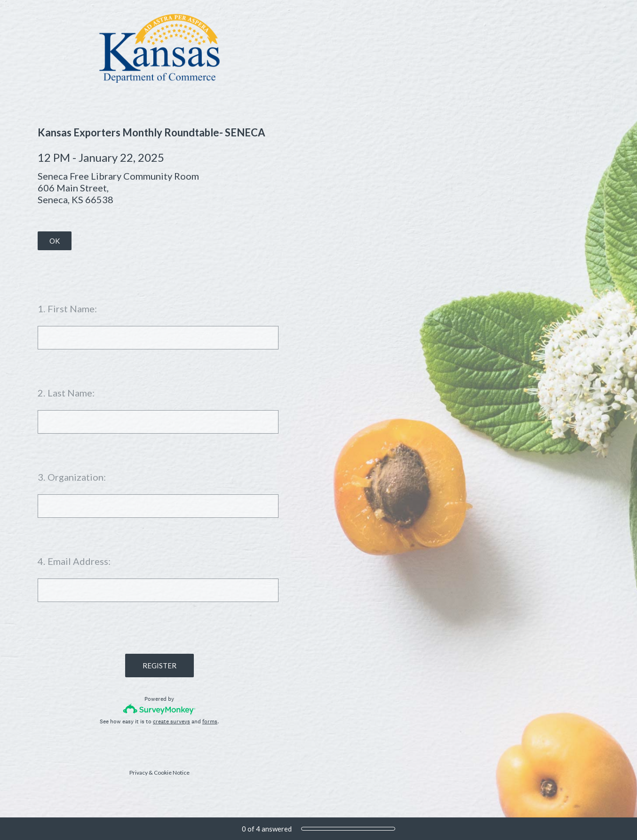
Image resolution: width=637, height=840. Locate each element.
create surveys (171, 721)
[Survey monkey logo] (159, 709)
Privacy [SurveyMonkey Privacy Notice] (139, 773)
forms (210, 721)
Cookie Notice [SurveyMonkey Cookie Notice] (172, 773)
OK (55, 241)
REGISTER (159, 666)
